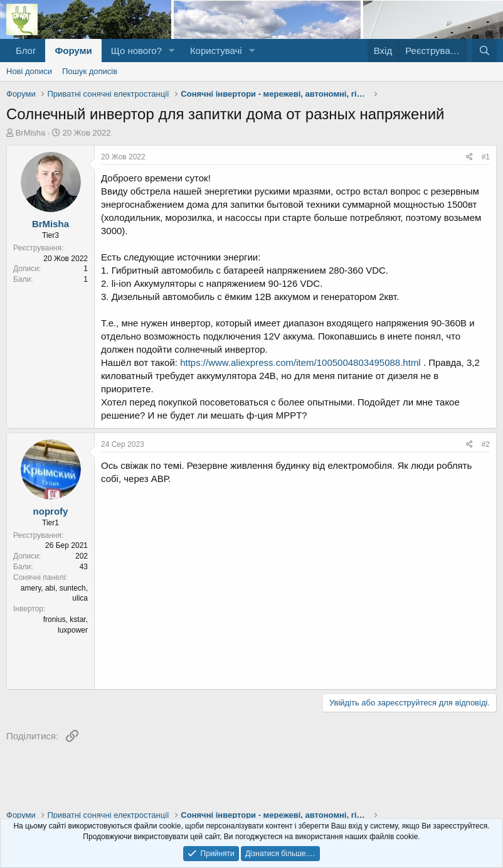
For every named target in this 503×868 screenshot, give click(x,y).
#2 (486, 444)
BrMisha (31, 133)
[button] (172, 51)
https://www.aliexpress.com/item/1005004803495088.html (300, 362)
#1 (486, 157)
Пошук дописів (90, 71)
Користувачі (216, 51)
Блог (26, 51)
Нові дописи (29, 71)
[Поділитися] (469, 157)
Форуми (73, 51)
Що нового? (136, 51)
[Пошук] (484, 51)
